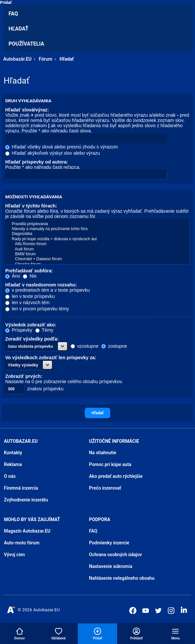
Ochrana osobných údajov (115, 555)
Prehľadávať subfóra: (29, 271)
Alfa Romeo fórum (97, 244)
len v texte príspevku (30, 296)
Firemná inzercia (21, 488)
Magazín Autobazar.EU (27, 531)
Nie (30, 276)
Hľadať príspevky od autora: (37, 162)
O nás (10, 476)
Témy (44, 330)
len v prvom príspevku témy (37, 309)
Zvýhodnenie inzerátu (26, 500)
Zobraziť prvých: (24, 376)
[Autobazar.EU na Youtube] (146, 611)
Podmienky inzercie (109, 543)
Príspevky (19, 330)
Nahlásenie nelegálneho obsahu (122, 578)
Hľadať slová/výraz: (27, 110)
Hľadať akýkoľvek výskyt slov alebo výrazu (53, 153)
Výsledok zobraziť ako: (31, 325)
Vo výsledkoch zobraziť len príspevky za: (51, 358)
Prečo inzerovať (105, 488)
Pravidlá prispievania (97, 224)
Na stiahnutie (103, 453)
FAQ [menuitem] (13, 14)
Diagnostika (97, 234)
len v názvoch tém (27, 302)
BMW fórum (97, 254)
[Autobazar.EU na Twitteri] (158, 611)
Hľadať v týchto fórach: (31, 206)
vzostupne (85, 346)
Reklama (13, 464)
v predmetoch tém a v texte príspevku (47, 290)
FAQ (93, 531)
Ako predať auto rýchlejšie (116, 476)
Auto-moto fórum (22, 543)
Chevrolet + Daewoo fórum (97, 259)
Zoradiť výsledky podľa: (32, 339)
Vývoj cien (14, 555)
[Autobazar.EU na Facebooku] (133, 611)
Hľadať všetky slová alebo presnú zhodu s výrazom (62, 147)
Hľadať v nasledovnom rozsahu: (41, 285)
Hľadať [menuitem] (18, 29)
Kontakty (13, 453)
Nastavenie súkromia (111, 566)
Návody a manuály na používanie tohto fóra (97, 229)
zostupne (114, 346)
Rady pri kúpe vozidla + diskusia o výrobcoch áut (97, 239)
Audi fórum (97, 249)
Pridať (6, 2)
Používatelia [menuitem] (26, 44)
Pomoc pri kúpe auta (110, 464)
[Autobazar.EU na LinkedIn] (184, 610)
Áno (13, 276)
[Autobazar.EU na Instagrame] (171, 611)
